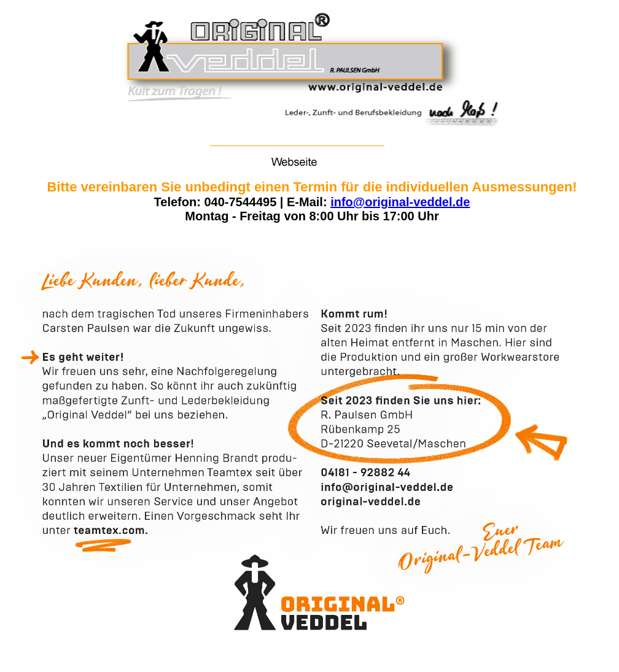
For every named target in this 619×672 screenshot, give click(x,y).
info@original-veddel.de (400, 202)
